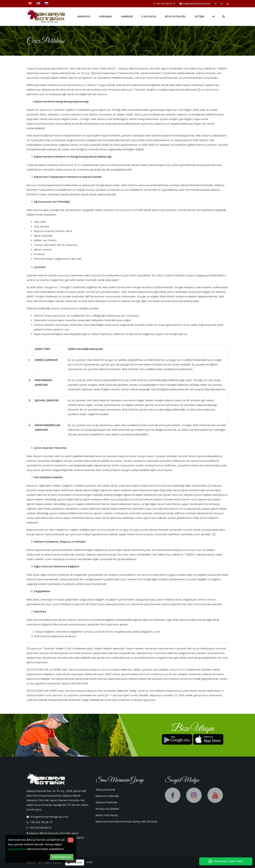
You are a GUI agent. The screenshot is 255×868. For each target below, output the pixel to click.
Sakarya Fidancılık (106, 802)
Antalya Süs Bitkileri (107, 809)
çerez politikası (17, 849)
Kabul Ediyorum (62, 857)
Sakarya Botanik (105, 790)
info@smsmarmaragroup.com (50, 817)
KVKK (90, 862)
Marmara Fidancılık (107, 796)
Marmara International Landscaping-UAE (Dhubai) (127, 822)
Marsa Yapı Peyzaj (107, 815)
